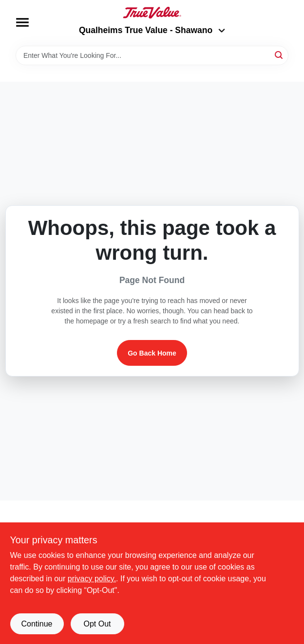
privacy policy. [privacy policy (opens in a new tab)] (92, 579)
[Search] (279, 55)
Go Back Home (152, 353)
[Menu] (22, 22)
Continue (37, 624)
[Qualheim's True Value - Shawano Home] (152, 13)
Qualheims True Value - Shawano (152, 30)
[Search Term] (152, 55)
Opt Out (97, 624)
